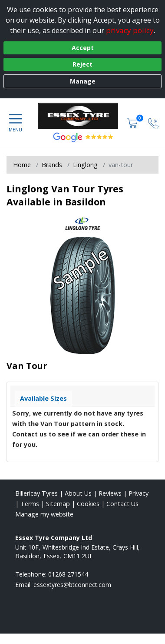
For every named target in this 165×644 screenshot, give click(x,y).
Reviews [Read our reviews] (110, 493)
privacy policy (130, 30)
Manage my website (44, 514)
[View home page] (82, 116)
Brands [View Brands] (52, 165)
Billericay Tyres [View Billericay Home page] (36, 493)
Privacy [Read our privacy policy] (139, 493)
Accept (83, 48)
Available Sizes (43, 398)
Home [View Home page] (22, 165)
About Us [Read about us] (78, 493)
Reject (82, 64)
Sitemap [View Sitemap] (58, 504)
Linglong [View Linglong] (85, 165)
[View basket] (133, 122)
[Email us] (72, 585)
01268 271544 (68, 574)
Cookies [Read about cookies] (88, 504)
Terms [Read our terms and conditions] (30, 504)
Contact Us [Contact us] (122, 504)
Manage (83, 81)
